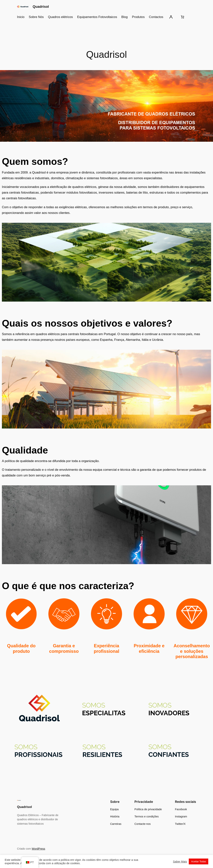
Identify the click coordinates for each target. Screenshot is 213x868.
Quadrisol (41, 7)
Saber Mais (180, 862)
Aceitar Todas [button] (199, 861)
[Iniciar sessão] (171, 17)
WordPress (39, 849)
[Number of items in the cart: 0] (183, 17)
